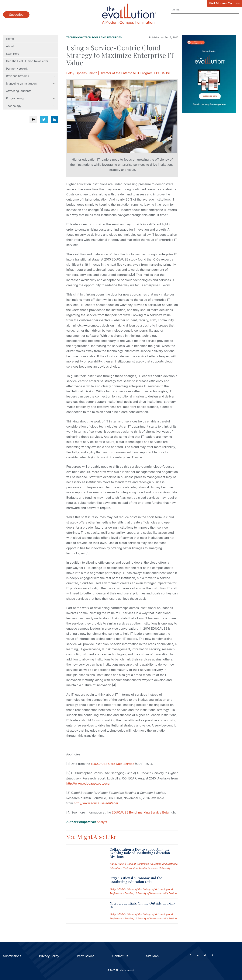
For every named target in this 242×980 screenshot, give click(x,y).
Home (10, 39)
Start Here (13, 54)
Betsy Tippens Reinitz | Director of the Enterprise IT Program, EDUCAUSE (119, 73)
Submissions (12, 956)
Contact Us (120, 956)
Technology (31, 106)
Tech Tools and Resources (103, 37)
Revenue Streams (31, 76)
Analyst (102, 822)
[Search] (205, 17)
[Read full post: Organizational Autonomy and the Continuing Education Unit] (85, 886)
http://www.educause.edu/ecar (88, 783)
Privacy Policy (49, 956)
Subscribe (16, 15)
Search (175, 10)
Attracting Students (31, 91)
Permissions (86, 956)
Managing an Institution (31, 84)
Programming (31, 98)
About (10, 46)
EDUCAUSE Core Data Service (113, 764)
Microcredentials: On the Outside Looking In (143, 905)
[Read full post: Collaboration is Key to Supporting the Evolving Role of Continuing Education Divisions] (85, 859)
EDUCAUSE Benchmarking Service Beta (140, 812)
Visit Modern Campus (224, 3)
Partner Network (17, 69)
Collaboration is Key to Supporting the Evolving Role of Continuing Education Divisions (140, 853)
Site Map (152, 956)
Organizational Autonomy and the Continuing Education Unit (136, 880)
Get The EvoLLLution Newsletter (27, 61)
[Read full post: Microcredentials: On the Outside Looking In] (85, 911)
